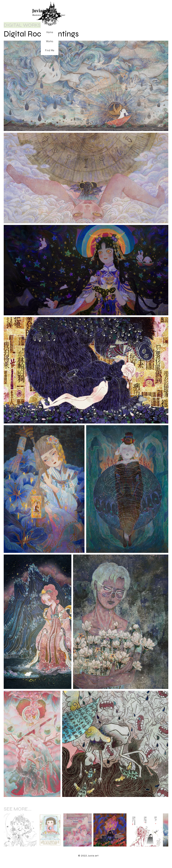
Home (50, 32)
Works (50, 41)
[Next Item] (163, 830)
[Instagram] (165, 438)
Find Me (50, 51)
